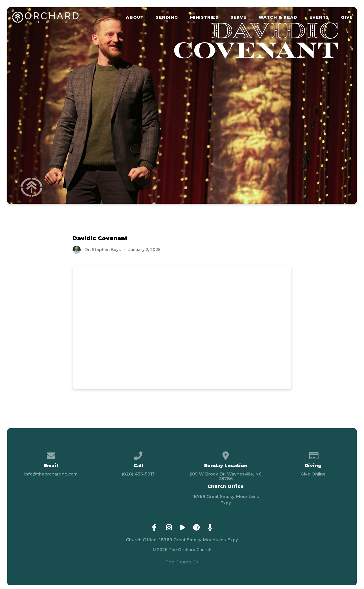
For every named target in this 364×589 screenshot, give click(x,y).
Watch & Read (278, 17)
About (135, 17)
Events (319, 17)
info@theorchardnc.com (51, 474)
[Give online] (313, 454)
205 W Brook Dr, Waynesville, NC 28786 (226, 476)
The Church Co (182, 562)
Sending (167, 17)
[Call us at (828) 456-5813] (138, 454)
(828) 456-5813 (138, 474)
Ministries (204, 17)
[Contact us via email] (51, 454)
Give (347, 17)
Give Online (313, 474)
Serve (238, 17)
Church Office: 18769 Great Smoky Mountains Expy (182, 540)
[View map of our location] (226, 454)
